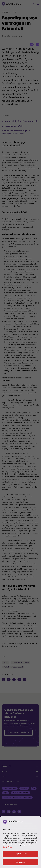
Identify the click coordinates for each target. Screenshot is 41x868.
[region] (20, 842)
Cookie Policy (7, 847)
